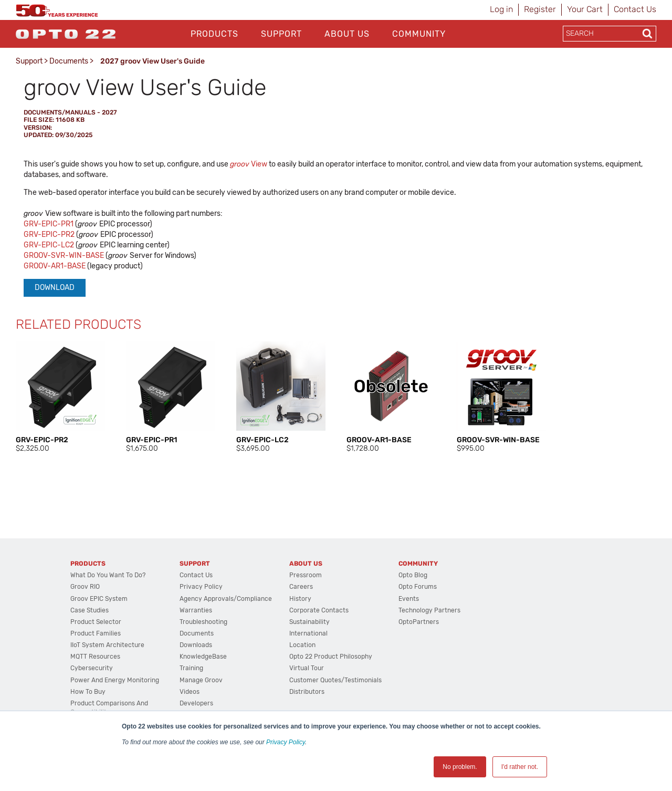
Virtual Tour (307, 668)
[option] (60, 398)
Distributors (307, 692)
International (308, 633)
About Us (347, 34)
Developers (196, 703)
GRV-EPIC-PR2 (50, 235)
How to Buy (88, 692)
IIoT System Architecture (107, 645)
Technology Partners (429, 610)
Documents (69, 61)
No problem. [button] (460, 767)
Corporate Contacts (319, 610)
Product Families (96, 633)
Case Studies (90, 610)
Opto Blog (413, 575)
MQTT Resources (95, 657)
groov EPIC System (99, 599)
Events (409, 599)
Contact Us (635, 9)
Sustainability (309, 622)
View (249, 164)
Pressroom (306, 575)
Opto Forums (418, 587)
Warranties (196, 610)
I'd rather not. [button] (520, 767)
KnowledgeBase (203, 657)
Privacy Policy (286, 742)
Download (55, 288)
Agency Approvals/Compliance (226, 599)
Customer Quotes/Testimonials (335, 680)
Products (214, 34)
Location (302, 645)
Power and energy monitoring (115, 680)
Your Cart (585, 9)
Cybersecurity (92, 668)
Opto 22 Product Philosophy (331, 657)
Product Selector (96, 622)
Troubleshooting (203, 622)
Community (419, 34)
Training (191, 668)
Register (540, 9)
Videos (190, 692)
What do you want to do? (108, 575)
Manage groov (201, 680)
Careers (301, 587)
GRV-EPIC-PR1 (49, 224)
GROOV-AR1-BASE (55, 266)
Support (281, 34)
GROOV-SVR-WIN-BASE (64, 256)
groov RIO (85, 587)
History (300, 599)
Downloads (196, 645)
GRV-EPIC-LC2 (49, 245)
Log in (501, 9)
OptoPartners (419, 622)
